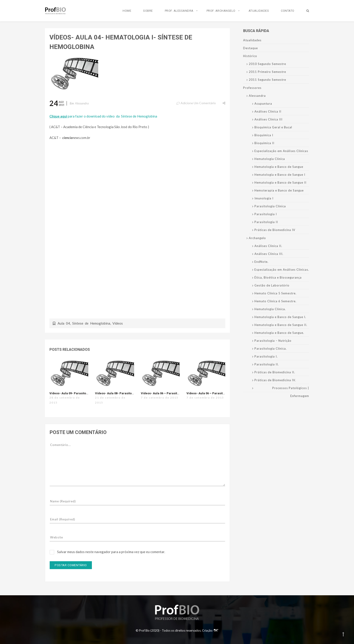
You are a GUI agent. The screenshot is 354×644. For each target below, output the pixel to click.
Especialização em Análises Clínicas (281, 151)
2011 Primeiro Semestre (267, 72)
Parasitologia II (266, 222)
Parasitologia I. (266, 356)
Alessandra (82, 103)
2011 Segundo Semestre (267, 80)
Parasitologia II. (267, 364)
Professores (252, 88)
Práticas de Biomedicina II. (275, 372)
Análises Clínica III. (269, 254)
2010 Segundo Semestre (267, 64)
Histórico (250, 56)
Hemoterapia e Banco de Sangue (279, 190)
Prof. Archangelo (221, 11)
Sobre (148, 11)
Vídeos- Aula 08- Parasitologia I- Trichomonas (128, 393)
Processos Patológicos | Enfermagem (291, 392)
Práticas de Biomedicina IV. (275, 380)
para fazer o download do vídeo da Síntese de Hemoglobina (103, 116)
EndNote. (261, 262)
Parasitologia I (266, 214)
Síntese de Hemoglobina (91, 323)
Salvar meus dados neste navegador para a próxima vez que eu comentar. (111, 552)
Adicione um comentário (196, 103)
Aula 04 (64, 323)
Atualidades (259, 11)
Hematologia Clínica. (270, 309)
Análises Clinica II (268, 111)
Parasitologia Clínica (270, 206)
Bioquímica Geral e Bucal (273, 127)
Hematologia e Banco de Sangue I (280, 175)
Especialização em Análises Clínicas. (282, 270)
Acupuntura (263, 104)
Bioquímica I (264, 135)
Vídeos (118, 323)
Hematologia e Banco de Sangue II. (281, 325)
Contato (288, 11)
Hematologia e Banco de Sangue (279, 167)
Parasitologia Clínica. (271, 349)
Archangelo (257, 238)
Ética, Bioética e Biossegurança (278, 277)
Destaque (250, 48)
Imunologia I (264, 198)
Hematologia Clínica (270, 159)
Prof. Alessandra (179, 11)
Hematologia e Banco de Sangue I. (280, 317)
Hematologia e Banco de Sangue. (279, 333)
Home (127, 11)
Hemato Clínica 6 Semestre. (275, 301)
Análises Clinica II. (268, 246)
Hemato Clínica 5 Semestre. (275, 293)
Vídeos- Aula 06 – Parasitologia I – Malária (217, 393)
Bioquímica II (264, 143)
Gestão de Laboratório (272, 285)
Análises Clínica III (268, 119)
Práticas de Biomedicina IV (275, 230)
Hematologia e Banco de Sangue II (280, 182)
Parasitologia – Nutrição (273, 341)
